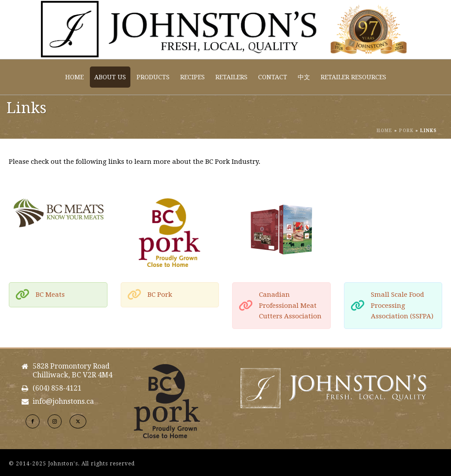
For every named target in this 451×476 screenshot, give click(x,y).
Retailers (231, 77)
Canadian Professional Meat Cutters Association (290, 306)
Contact (273, 77)
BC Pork (160, 295)
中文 (304, 77)
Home (74, 77)
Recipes (192, 77)
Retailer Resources (353, 77)
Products (153, 77)
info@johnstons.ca (63, 402)
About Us (110, 77)
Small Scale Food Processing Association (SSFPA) (402, 306)
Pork (406, 131)
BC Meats (50, 295)
